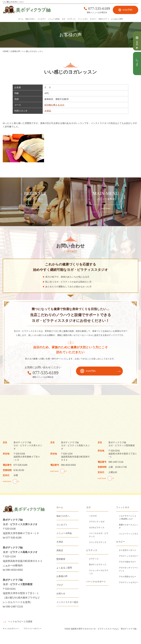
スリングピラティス (98, 542)
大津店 (48, 111)
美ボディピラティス (98, 564)
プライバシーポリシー (32, 629)
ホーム (21, 19)
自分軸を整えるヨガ (55, 105)
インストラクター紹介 (67, 602)
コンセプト (42, 19)
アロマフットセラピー (128, 582)
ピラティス (71, 19)
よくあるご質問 (117, 19)
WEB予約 (127, 10)
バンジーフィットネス (128, 534)
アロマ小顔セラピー (128, 562)
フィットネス (83, 19)
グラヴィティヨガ (97, 522)
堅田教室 (61, 559)
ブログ (60, 585)
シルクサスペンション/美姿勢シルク (128, 517)
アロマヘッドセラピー (128, 556)
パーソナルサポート (96, 582)
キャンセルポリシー (11, 629)
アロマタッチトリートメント (128, 569)
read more (35, 208)
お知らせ (61, 593)
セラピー (93, 19)
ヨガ (63, 19)
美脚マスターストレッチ (128, 526)
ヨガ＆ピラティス (97, 527)
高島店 (60, 550)
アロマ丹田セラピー (128, 577)
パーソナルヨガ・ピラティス (99, 535)
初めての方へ (30, 19)
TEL (137, 65)
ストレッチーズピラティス (99, 572)
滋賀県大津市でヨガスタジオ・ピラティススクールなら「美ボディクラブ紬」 (105, 629)
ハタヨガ (93, 516)
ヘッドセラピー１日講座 (20, 622)
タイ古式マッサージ (128, 550)
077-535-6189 (99, 9)
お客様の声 (62, 576)
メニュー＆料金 (54, 19)
